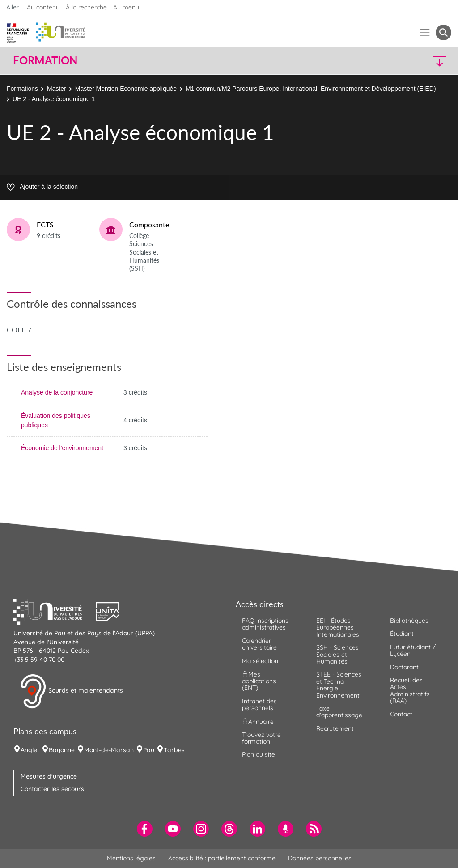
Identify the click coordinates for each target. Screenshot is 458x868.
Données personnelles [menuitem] (320, 858)
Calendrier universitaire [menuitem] (259, 644)
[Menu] (425, 32)
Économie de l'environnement (62, 448)
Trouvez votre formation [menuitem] (261, 738)
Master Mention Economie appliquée (126, 89)
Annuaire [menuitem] (258, 721)
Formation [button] (45, 60)
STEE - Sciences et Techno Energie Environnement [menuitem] (339, 685)
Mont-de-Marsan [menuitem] (109, 750)
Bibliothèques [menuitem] (409, 621)
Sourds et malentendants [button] (71, 691)
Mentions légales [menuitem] (131, 858)
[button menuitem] (443, 32)
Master (57, 89)
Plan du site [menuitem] (259, 754)
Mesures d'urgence (49, 776)
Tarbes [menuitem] (174, 750)
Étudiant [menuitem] (402, 634)
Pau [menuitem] (149, 750)
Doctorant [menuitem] (404, 667)
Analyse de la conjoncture (57, 392)
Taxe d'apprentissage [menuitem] (339, 712)
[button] (398, 61)
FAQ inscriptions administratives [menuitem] (265, 624)
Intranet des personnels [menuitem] (259, 704)
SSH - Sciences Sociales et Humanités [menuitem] (337, 654)
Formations (22, 89)
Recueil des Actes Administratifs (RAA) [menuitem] (410, 690)
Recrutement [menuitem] (335, 728)
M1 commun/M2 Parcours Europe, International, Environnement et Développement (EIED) (311, 89)
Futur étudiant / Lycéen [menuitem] (413, 650)
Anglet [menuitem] (30, 750)
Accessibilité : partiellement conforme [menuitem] (222, 858)
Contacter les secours (52, 789)
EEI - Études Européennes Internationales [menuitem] (338, 628)
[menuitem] (145, 829)
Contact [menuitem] (401, 714)
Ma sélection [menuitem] (260, 661)
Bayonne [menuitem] (62, 750)
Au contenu (43, 7)
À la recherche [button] (86, 7)
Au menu (126, 7)
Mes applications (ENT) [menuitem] (259, 681)
